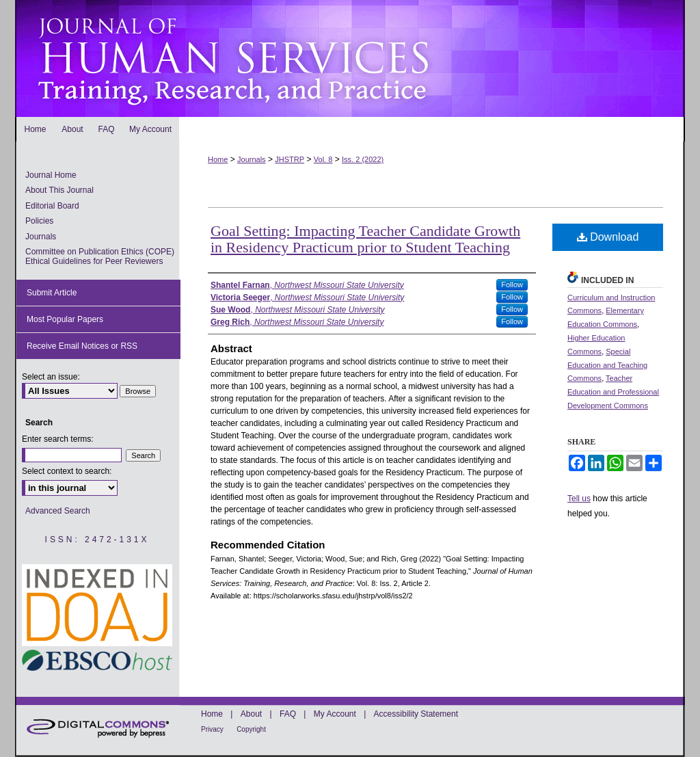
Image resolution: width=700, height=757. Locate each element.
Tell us (579, 499)
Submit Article (52, 293)
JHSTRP (290, 159)
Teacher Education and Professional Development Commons (613, 392)
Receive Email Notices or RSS (82, 346)
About (251, 714)
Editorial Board (52, 206)
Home (218, 159)
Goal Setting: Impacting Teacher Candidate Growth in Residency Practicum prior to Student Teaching (365, 239)
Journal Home (51, 175)
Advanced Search (58, 511)
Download (608, 237)
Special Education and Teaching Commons (607, 365)
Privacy (212, 729)
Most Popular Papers (65, 319)
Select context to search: (67, 471)
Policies (39, 221)
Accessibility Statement (416, 714)
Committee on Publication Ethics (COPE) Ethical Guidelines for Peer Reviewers (100, 256)
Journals (252, 159)
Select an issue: (51, 377)
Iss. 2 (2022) (363, 159)
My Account (335, 714)
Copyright (251, 729)
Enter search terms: (58, 439)
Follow (512, 284)
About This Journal (59, 190)
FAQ (288, 714)
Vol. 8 (323, 159)
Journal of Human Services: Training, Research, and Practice (350, 58)
